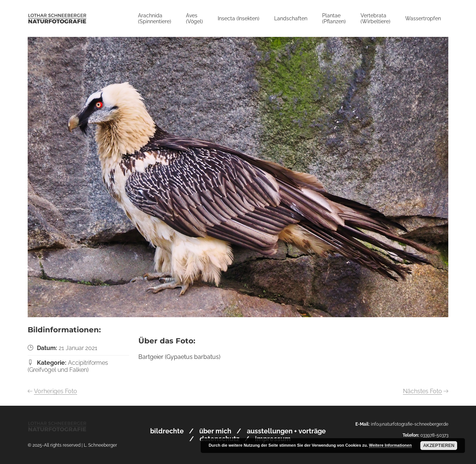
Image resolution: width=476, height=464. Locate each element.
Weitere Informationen (390, 445)
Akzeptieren (439, 446)
